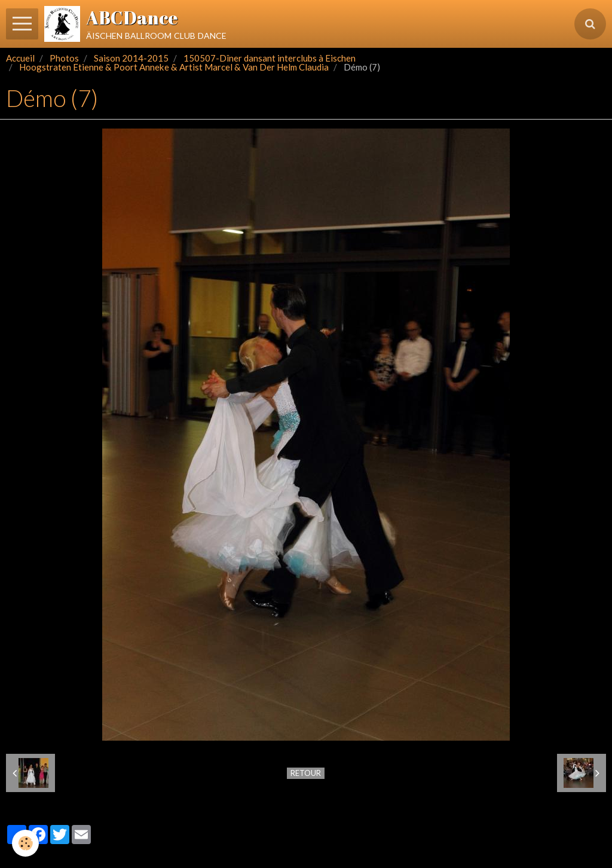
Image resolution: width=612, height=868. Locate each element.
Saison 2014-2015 (131, 58)
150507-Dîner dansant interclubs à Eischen (270, 58)
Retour (306, 773)
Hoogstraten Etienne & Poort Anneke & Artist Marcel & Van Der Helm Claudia (174, 67)
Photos (64, 58)
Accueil (20, 58)
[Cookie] (25, 843)
